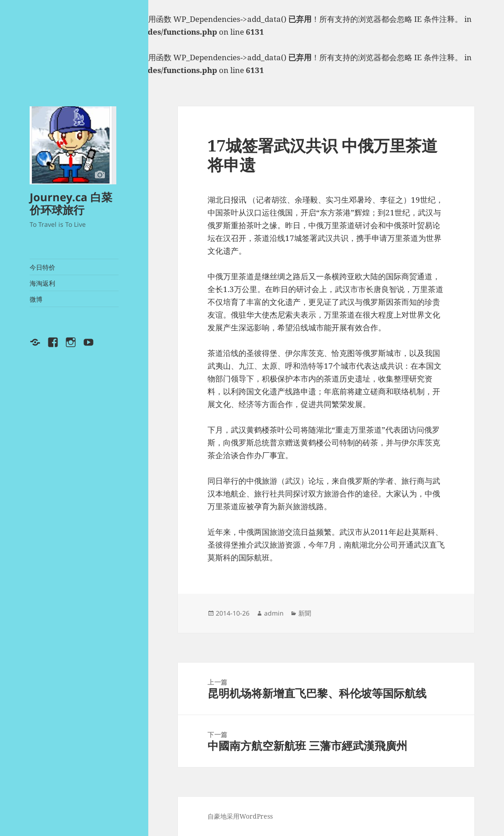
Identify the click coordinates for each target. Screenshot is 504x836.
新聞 (305, 613)
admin (274, 613)
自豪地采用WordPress (240, 816)
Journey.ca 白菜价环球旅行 (71, 203)
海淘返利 (42, 283)
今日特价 (42, 267)
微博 (36, 299)
